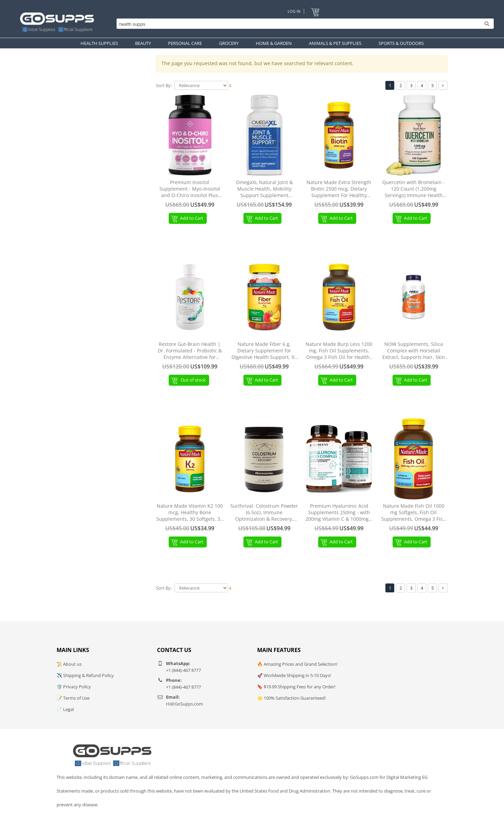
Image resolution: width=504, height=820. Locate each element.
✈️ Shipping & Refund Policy (85, 675)
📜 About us (69, 664)
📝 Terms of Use (73, 698)
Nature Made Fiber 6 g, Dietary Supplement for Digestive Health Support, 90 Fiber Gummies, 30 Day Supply (264, 351)
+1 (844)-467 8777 (183, 670)
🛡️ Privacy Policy (74, 687)
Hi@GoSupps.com (184, 704)
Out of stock (194, 380)
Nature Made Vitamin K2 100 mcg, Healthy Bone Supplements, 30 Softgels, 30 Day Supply (190, 513)
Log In (294, 11)
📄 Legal (65, 709)
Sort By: (164, 86)
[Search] (303, 24)
